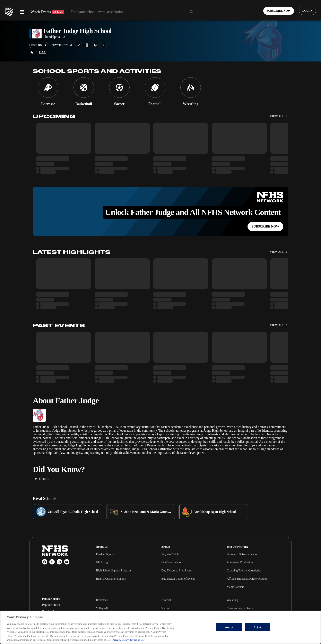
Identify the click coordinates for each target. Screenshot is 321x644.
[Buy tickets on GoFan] (62, 45)
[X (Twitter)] (52, 562)
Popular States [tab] (51, 605)
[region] (160, 627)
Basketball (102, 600)
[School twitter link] (103, 45)
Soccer (165, 608)
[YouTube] (67, 562)
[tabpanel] (188, 608)
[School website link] (79, 45)
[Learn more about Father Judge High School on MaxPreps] (87, 45)
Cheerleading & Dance (240, 608)
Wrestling (232, 600)
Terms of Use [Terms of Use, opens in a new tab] (137, 640)
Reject (257, 627)
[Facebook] (45, 562)
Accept (229, 627)
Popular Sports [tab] (51, 599)
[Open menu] (22, 12)
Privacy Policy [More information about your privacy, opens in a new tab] (121, 640)
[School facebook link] (95, 45)
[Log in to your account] (307, 11)
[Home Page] (32, 52)
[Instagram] (59, 562)
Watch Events (47, 12)
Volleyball (102, 608)
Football (166, 600)
